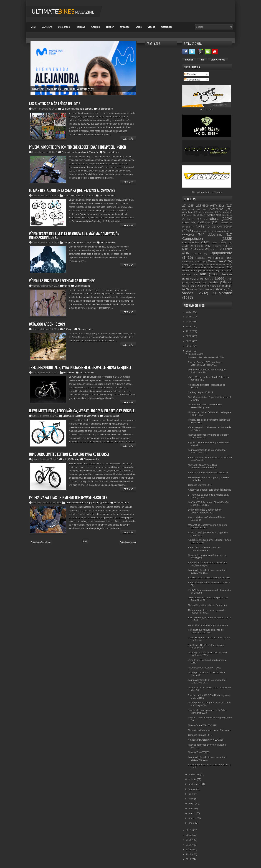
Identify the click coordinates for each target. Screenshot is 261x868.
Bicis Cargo (227, 215)
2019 (189, 346)
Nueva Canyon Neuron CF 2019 (205, 668)
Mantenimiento (190, 271)
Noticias (227, 274)
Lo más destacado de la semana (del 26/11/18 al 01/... (207, 758)
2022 (189, 331)
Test (204, 286)
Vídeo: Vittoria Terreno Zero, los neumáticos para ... (204, 549)
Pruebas (80, 27)
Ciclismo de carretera (73, 416)
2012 (189, 854)
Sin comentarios (105, 109)
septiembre (195, 784)
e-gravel (217, 246)
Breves (191, 219)
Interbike (196, 265)
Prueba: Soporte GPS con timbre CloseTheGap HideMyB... (205, 364)
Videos (151, 27)
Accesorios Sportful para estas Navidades (210, 490)
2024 (189, 322)
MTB (33, 27)
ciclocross (188, 235)
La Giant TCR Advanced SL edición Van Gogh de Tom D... (209, 504)
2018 (189, 351)
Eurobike (200, 258)
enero (192, 823)
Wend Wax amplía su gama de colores (208, 625)
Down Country (219, 243)
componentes (191, 242)
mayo (192, 803)
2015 (189, 840)
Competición (69, 243)
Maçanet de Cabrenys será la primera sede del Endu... (207, 526)
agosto (192, 789)
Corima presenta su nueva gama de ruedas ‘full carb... (206, 611)
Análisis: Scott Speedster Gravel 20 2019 (209, 578)
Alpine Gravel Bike (195, 215)
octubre (193, 779)
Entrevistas (197, 253)
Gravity (185, 265)
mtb (75, 152)
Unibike (206, 289)
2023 (189, 326)
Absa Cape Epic (192, 209)
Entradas (190, 74)
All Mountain (225, 212)
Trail (214, 286)
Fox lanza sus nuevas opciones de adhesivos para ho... (206, 631)
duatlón (88, 416)
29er (221, 206)
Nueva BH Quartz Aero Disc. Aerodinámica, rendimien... (203, 466)
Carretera (47, 27)
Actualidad (188, 212)
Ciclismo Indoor (202, 231)
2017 (189, 830)
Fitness (199, 262)
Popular (189, 60)
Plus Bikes (195, 283)
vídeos (80, 243)
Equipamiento (94, 503)
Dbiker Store (206, 110)
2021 (189, 336)
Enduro (228, 249)
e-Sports (214, 249)
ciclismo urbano (221, 231)
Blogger (218, 192)
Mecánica (208, 271)
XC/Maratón (93, 152)
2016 (189, 835)
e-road (201, 249)
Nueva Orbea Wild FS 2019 (202, 725)
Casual (186, 223)
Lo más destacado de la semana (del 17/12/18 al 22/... (207, 451)
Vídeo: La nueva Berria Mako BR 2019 (208, 473)
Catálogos (167, 27)
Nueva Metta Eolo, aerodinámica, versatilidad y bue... (205, 406)
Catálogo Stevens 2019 (200, 485)
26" (184, 206)
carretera (211, 219)
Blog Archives (218, 60)
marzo (192, 813)
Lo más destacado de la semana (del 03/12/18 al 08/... (207, 681)
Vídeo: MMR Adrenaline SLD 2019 (206, 740)
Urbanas (125, 27)
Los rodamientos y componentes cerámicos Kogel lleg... (205, 511)
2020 (189, 341)
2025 (189, 317)
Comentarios (192, 80)
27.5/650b (202, 206)
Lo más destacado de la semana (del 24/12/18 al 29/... (207, 371)
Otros (139, 27)
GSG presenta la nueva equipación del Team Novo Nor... (208, 599)
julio (191, 794)
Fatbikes (218, 258)
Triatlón (110, 27)
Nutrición (194, 279)
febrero (193, 818)
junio (191, 799)
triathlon (227, 286)
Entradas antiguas (128, 542)
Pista (230, 279)
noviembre (194, 774)
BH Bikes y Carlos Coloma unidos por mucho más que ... (207, 564)
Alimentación (206, 212)
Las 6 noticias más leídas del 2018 (206, 357)
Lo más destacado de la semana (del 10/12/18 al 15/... (207, 571)
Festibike (187, 262)
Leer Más (128, 139)
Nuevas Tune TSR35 (199, 752)
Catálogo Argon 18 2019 (201, 392)
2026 (189, 312)
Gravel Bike (69, 373)
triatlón (96, 416)
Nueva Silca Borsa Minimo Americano (207, 605)
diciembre (194, 354)
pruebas (82, 152)
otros (209, 278)
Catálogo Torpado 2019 (200, 735)
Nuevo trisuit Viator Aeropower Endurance (210, 730)
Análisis (95, 27)
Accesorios (67, 152)
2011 (189, 859)
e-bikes (199, 246)
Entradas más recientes (41, 542)
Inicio (86, 541)
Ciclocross (64, 27)
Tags (202, 60)
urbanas (220, 289)
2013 (189, 850)
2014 (189, 845)
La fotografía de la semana (216, 265)
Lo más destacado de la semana (77, 109)
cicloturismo (215, 235)
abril (191, 808)
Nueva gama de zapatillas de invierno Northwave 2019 (207, 654)
